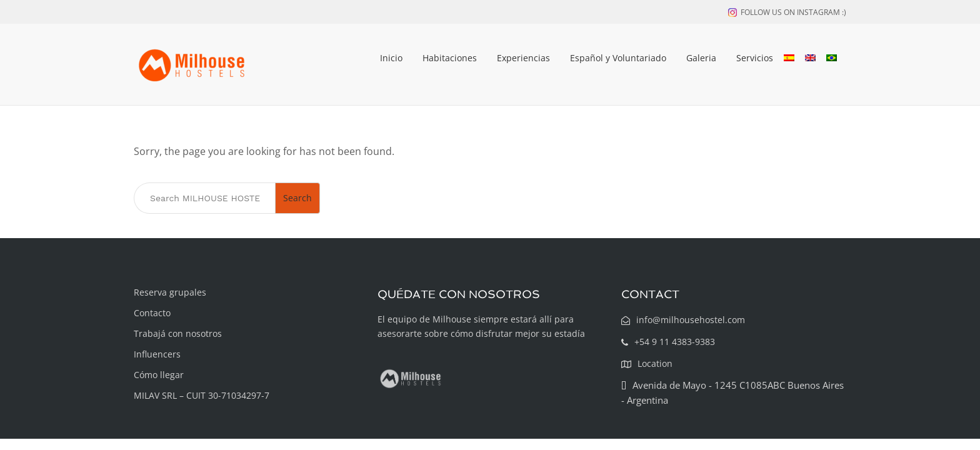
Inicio (391, 58)
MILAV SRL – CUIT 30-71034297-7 (202, 395)
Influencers (157, 354)
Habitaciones (450, 58)
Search (297, 198)
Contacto (152, 313)
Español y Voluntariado (618, 58)
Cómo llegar (159, 375)
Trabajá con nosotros (178, 333)
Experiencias (523, 58)
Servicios (755, 58)
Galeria (701, 58)
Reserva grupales (170, 292)
